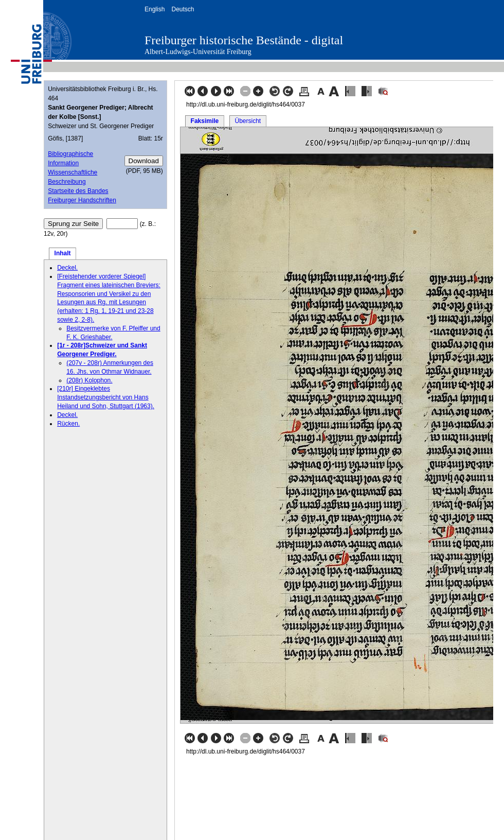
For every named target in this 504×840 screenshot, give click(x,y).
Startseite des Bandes (78, 191)
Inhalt (63, 253)
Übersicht (248, 121)
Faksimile (205, 121)
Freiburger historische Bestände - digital (244, 40)
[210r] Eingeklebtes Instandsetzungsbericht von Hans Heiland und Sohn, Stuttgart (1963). (106, 397)
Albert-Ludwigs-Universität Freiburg (198, 52)
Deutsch (183, 9)
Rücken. (68, 424)
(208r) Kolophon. (89, 380)
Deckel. (67, 268)
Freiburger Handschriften (82, 200)
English (155, 9)
